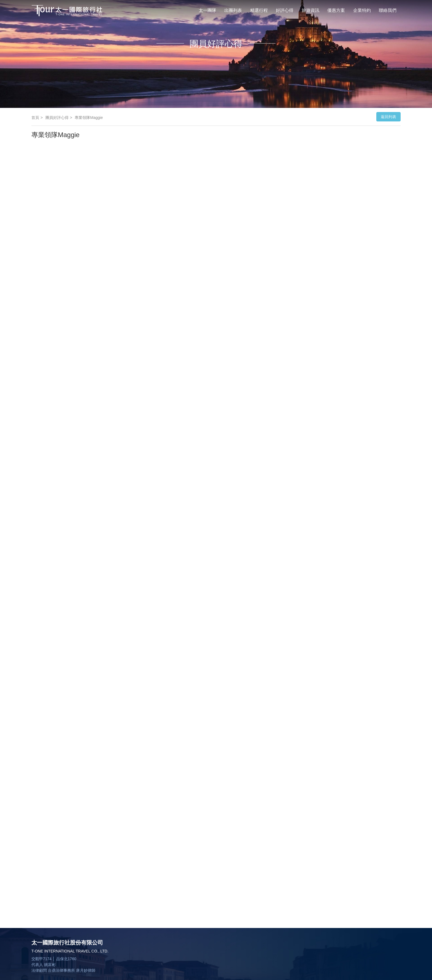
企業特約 (362, 10)
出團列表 (233, 10)
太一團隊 (207, 10)
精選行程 (259, 10)
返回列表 (388, 117)
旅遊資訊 (310, 10)
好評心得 (285, 10)
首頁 (35, 118)
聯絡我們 (388, 10)
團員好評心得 (57, 118)
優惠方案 (336, 10)
